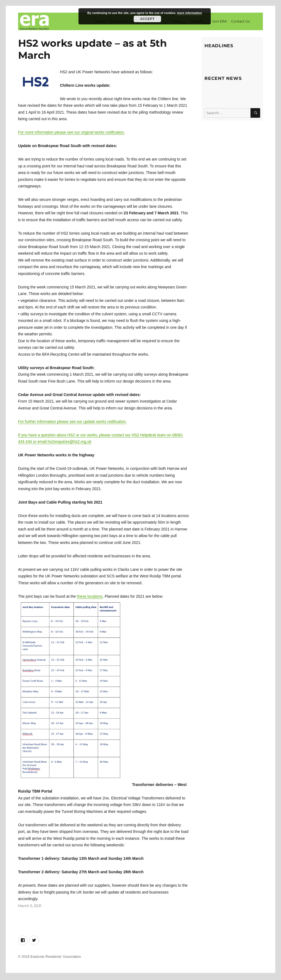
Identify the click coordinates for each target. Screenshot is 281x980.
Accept (147, 19)
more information (189, 13)
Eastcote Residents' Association (56, 958)
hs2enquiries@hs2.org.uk (70, 443)
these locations (90, 598)
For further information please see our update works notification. (72, 423)
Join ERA (220, 22)
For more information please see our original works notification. (72, 134)
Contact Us (240, 22)
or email (40, 443)
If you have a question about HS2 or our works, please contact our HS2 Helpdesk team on (95, 436)
